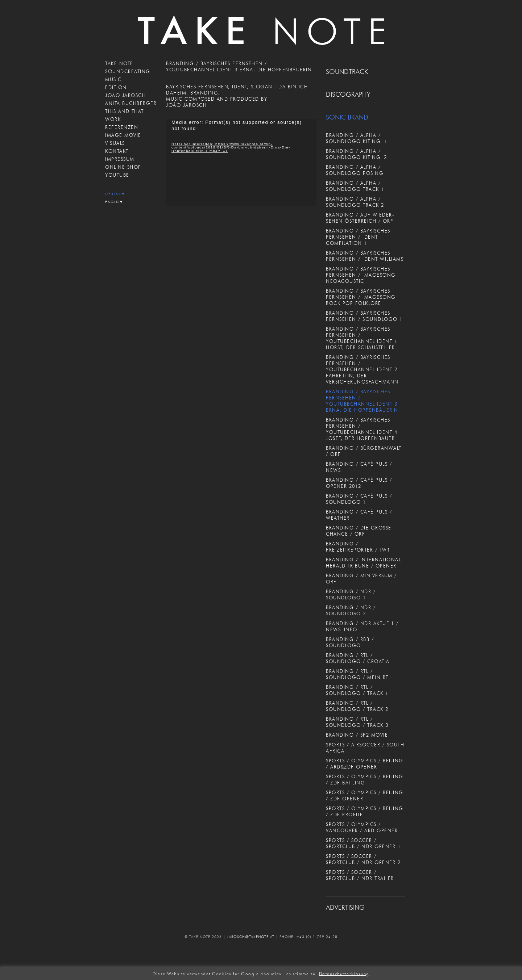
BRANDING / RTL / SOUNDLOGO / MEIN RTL (358, 674)
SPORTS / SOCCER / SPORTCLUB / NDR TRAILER (360, 875)
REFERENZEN (122, 127)
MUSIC (113, 79)
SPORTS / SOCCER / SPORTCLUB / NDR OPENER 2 (363, 859)
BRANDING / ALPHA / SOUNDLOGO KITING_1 (356, 138)
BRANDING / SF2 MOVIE (357, 735)
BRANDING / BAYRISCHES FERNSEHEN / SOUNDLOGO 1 (364, 316)
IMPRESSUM (120, 159)
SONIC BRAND (347, 117)
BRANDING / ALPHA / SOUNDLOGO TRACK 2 (355, 202)
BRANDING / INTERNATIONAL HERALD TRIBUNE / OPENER (363, 563)
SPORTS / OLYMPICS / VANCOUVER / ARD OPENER (362, 827)
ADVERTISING (345, 908)
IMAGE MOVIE (123, 135)
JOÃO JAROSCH (125, 95)
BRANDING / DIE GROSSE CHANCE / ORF (359, 531)
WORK (113, 119)
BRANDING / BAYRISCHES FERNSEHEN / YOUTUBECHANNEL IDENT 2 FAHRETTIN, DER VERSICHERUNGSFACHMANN (362, 369)
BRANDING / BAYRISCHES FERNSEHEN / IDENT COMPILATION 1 (358, 237)
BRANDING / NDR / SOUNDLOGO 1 (351, 594)
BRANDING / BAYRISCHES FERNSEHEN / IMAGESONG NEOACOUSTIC (361, 275)
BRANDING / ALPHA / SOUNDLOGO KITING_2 (356, 154)
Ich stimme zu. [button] (301, 973)
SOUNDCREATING (128, 71)
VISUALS (115, 143)
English (114, 202)
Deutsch (115, 194)
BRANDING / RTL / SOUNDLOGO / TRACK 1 (357, 690)
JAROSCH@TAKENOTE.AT (251, 937)
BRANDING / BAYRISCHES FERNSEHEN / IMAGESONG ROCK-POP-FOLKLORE (361, 297)
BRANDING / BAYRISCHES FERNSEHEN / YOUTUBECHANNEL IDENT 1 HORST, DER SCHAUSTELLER (362, 338)
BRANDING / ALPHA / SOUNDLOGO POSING (355, 170)
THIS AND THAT (125, 111)
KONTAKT (117, 151)
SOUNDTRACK (347, 72)
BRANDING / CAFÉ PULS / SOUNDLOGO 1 (359, 499)
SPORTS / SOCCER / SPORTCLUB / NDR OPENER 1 (363, 843)
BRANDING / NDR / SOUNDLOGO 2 (351, 610)
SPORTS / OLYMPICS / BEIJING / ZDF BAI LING (365, 780)
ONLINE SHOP (123, 167)
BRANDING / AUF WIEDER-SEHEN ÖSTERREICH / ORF (360, 218)
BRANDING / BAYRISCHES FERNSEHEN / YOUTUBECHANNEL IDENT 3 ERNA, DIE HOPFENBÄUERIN (362, 401)
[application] (241, 162)
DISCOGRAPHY (348, 95)
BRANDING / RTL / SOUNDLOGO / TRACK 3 (357, 722)
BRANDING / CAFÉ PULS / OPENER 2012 (359, 483)
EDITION (116, 87)
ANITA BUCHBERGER (131, 103)
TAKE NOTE (119, 63)
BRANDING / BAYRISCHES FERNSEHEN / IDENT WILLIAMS (365, 256)
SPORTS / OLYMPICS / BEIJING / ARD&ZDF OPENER (365, 764)
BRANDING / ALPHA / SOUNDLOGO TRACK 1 (355, 186)
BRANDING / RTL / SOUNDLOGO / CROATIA (358, 658)
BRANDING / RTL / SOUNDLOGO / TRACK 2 (357, 706)
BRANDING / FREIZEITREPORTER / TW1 (358, 547)
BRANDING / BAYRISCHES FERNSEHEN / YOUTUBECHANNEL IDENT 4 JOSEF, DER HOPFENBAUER (362, 429)
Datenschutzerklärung (344, 973)
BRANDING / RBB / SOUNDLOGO (350, 642)
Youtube (117, 175)
